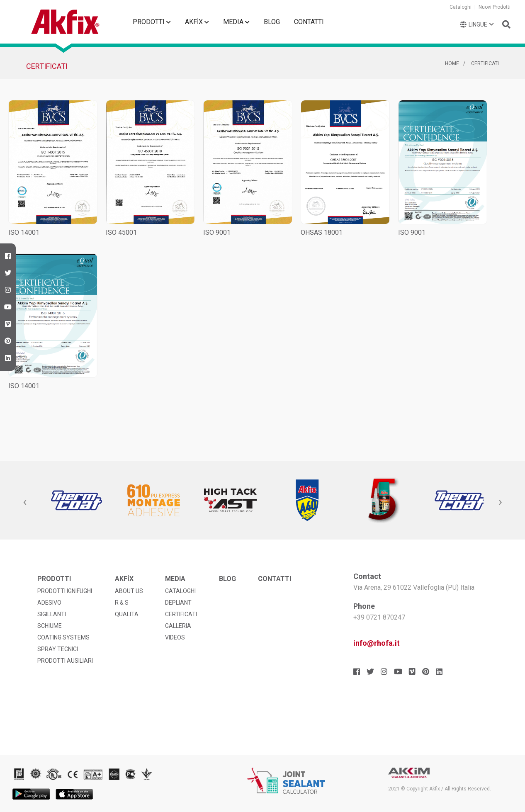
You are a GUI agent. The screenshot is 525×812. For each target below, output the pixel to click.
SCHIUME (50, 626)
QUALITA (127, 614)
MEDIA (236, 22)
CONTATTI (309, 22)
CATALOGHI (180, 591)
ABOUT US (129, 591)
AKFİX (197, 22)
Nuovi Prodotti (495, 7)
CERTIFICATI (485, 63)
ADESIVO (49, 603)
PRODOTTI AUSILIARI (65, 661)
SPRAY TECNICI (58, 649)
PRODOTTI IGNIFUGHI (65, 591)
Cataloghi (461, 7)
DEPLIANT (178, 603)
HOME (452, 63)
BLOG (272, 22)
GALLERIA (178, 626)
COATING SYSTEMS (63, 637)
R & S (122, 603)
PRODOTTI (152, 22)
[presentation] (25, 502)
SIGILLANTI (52, 614)
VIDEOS (175, 637)
